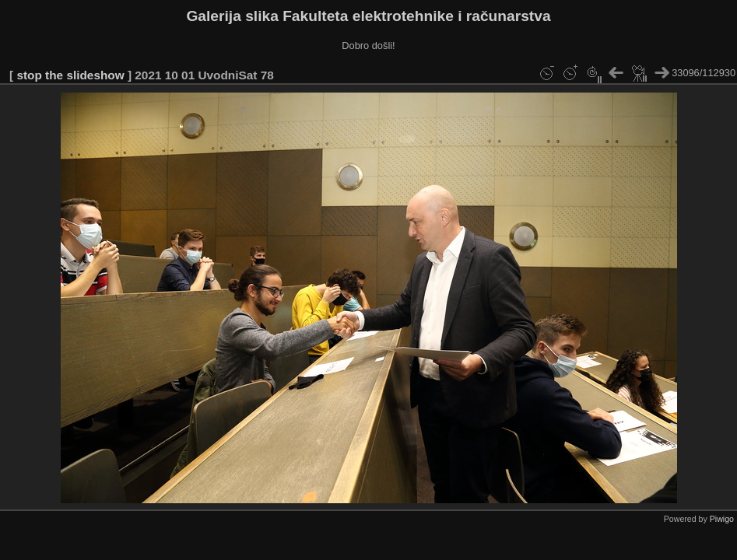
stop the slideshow (70, 75)
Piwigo (722, 519)
